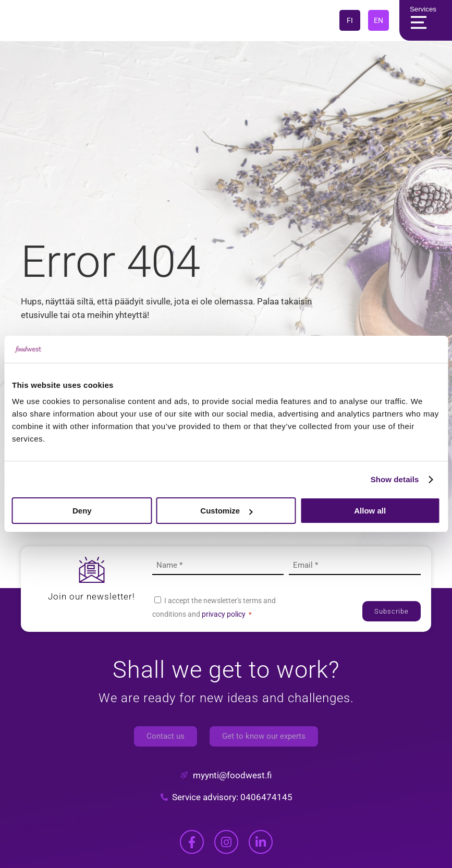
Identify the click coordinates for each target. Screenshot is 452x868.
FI (350, 20)
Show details (395, 479)
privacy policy (224, 614)
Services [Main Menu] (421, 20)
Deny (82, 511)
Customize (226, 511)
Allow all (370, 511)
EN (378, 20)
